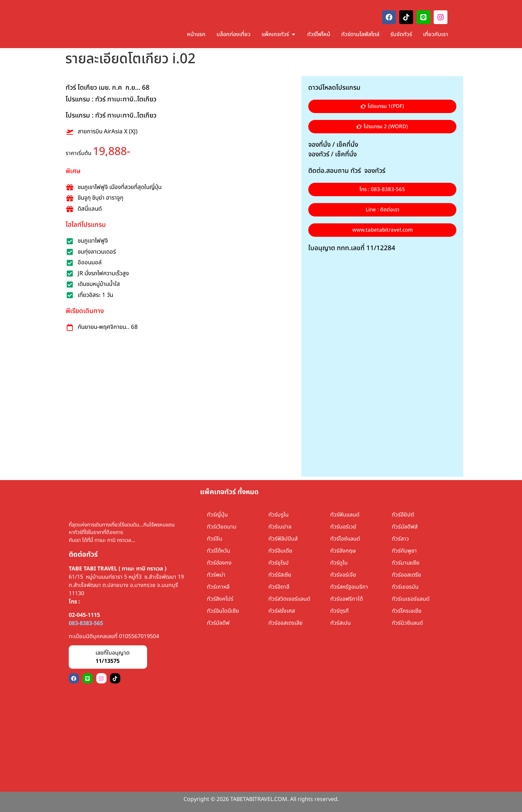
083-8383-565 (86, 623)
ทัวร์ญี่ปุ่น (217, 515)
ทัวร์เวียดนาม (222, 527)
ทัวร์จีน (215, 539)
